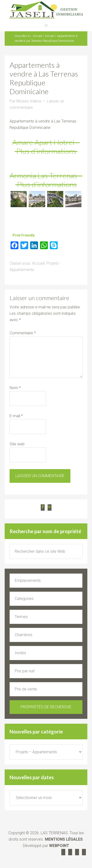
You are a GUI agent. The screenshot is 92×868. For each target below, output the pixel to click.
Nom (15, 388)
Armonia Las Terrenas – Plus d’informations (46, 180)
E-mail (16, 416)
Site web (17, 444)
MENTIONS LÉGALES (64, 839)
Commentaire (23, 333)
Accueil (38, 263)
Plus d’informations (47, 151)
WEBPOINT (59, 846)
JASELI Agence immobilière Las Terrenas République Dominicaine (46, 10)
